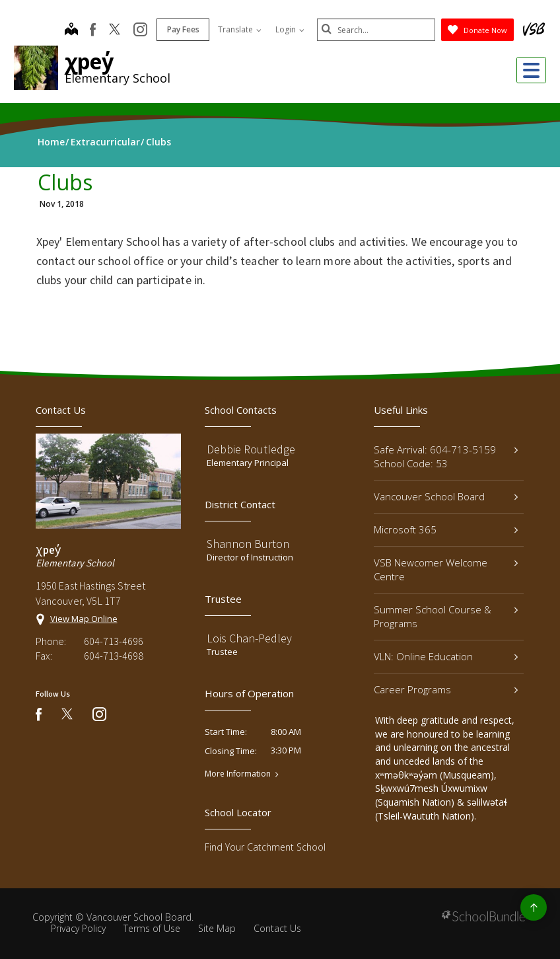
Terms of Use (152, 928)
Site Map (217, 928)
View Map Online (84, 619)
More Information (238, 774)
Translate (239, 29)
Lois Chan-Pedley (249, 638)
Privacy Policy (78, 928)
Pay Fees (183, 29)
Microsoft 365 (446, 529)
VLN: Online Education (446, 656)
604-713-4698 (114, 656)
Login (289, 29)
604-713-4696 (114, 641)
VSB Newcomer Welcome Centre (446, 569)
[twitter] (114, 30)
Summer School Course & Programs (446, 616)
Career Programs (446, 689)
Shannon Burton (248, 544)
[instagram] (140, 30)
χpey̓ (89, 61)
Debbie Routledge (251, 449)
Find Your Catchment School (265, 847)
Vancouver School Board (446, 496)
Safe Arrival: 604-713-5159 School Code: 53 (446, 456)
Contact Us (277, 928)
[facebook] (92, 30)
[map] (71, 30)
